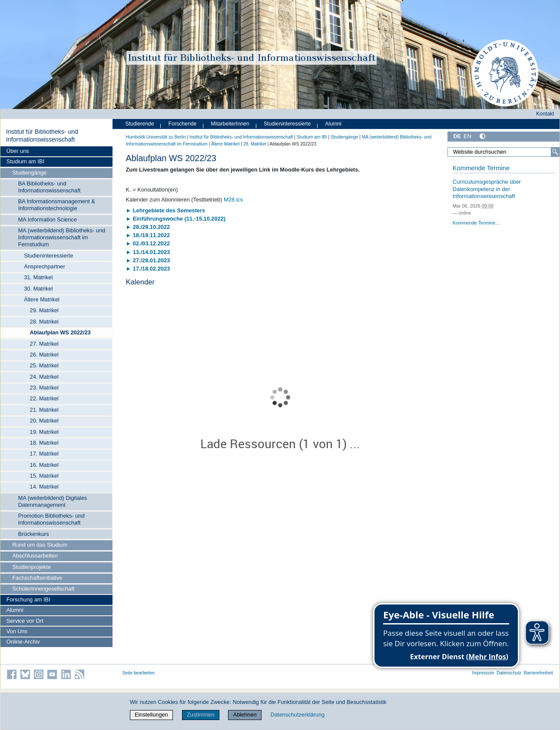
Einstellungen (151, 715)
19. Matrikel (44, 432)
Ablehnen (245, 715)
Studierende (140, 124)
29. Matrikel (44, 310)
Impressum (483, 673)
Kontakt (545, 114)
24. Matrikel (44, 377)
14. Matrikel (44, 487)
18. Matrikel (44, 443)
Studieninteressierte (48, 256)
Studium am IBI (25, 161)
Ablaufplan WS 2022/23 (60, 332)
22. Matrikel (44, 398)
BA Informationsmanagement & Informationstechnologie (57, 205)
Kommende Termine (481, 168)
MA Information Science (48, 220)
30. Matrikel (38, 289)
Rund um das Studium (40, 545)
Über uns (18, 151)
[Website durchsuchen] (503, 152)
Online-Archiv (23, 642)
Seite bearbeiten (139, 673)
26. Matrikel (44, 355)
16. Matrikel (44, 465)
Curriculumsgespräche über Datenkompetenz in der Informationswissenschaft (487, 189)
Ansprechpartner (45, 266)
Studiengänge (29, 173)
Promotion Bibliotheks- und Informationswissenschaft (51, 519)
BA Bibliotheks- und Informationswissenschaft (50, 187)
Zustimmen (200, 715)
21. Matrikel (44, 410)
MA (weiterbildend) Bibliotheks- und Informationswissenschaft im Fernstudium (62, 237)
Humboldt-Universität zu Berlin (156, 137)
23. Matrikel (44, 388)
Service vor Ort (25, 621)
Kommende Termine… (476, 223)
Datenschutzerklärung (298, 715)
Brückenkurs (34, 534)
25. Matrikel (44, 365)
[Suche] (555, 152)
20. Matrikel (44, 421)
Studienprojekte (31, 567)
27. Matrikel (44, 344)
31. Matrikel (38, 277)
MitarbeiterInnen (230, 124)
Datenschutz (509, 673)
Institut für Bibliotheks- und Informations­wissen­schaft (42, 135)
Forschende (183, 124)
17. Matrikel (44, 454)
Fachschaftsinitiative (37, 578)
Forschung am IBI (28, 600)
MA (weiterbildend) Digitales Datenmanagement (53, 501)
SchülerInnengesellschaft (43, 589)
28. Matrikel (44, 322)
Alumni (15, 610)
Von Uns (17, 631)
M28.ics (233, 200)
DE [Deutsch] (457, 136)
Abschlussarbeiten (35, 556)
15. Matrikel (44, 476)
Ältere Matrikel (42, 299)
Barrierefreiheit (538, 673)
